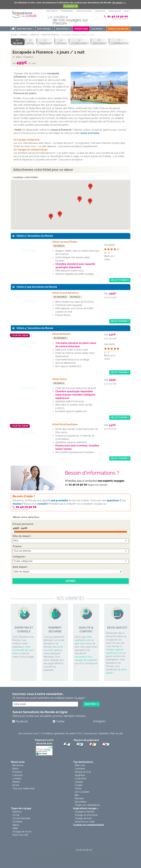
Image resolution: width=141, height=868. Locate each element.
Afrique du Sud (83, 772)
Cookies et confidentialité (89, 825)
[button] (80, 199)
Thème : (17, 546)
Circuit (16, 815)
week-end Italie (90, 133)
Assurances (91, 733)
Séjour (16, 825)
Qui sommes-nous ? (29, 733)
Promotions (81, 29)
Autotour (17, 812)
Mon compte (52, 11)
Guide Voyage (115, 11)
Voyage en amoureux (86, 815)
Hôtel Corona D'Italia (65, 242)
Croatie (79, 785)
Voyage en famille (84, 812)
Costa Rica (80, 779)
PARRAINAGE (100, 11)
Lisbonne (17, 775)
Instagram (99, 721)
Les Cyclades (82, 792)
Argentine (80, 775)
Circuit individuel (21, 818)
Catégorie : (19, 557)
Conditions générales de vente (58, 733)
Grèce (78, 788)
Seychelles (81, 802)
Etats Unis (80, 765)
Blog (126, 11)
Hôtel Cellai (59, 379)
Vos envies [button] (98, 29)
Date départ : (20, 567)
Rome (16, 785)
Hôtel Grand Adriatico (65, 293)
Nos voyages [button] (45, 29)
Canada (79, 782)
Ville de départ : (22, 536)
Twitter (60, 721)
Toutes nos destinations (87, 805)
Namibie (79, 798)
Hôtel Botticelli (61, 334)
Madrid (16, 782)
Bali (77, 795)
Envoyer (90, 704)
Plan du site (117, 733)
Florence (17, 772)
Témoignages (67, 11)
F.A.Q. (80, 733)
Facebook (22, 721)
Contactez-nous (84, 11)
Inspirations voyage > (86, 808)
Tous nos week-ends (24, 788)
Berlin (16, 769)
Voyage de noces (22, 832)
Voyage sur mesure (118, 29)
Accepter (69, 6)
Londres (17, 779)
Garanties (104, 733)
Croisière (17, 822)
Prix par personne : (23, 524)
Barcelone (18, 765)
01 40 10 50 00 (118, 16)
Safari (15, 828)
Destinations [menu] (25, 29)
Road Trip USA (20, 835)
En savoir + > (119, 3)
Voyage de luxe (83, 818)
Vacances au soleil (85, 822)
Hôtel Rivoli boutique (65, 424)
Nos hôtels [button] (64, 29)
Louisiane (80, 769)
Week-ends (18, 762)
